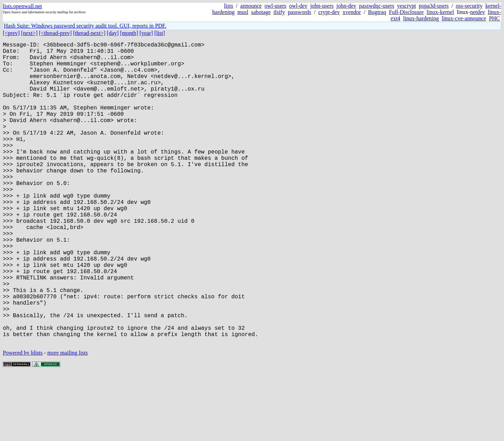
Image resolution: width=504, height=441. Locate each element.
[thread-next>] (89, 33)
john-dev (346, 6)
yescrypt (406, 6)
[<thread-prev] (55, 33)
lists (229, 6)
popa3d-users (433, 6)
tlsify (279, 12)
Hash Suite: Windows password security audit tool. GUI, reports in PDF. (85, 26)
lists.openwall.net (22, 6)
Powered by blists (23, 420)
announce (251, 6)
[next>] (29, 33)
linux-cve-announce (464, 18)
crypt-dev (329, 12)
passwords (299, 12)
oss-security (469, 6)
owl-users (275, 6)
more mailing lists (68, 420)
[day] (113, 33)
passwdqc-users (377, 6)
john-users (322, 6)
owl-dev (298, 6)
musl (243, 12)
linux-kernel (440, 12)
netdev (478, 12)
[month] (129, 33)
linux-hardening (421, 18)
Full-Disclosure (406, 12)
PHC (494, 18)
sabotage (261, 12)
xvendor (352, 12)
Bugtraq (377, 12)
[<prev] (11, 33)
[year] (146, 33)
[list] (160, 33)
